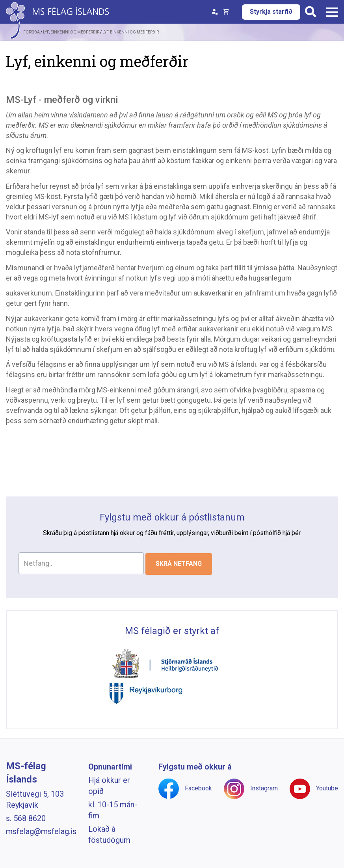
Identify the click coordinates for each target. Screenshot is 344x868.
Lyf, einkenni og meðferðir (131, 32)
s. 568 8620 (26, 818)
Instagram (264, 788)
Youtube (327, 788)
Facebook (198, 788)
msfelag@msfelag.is (41, 831)
